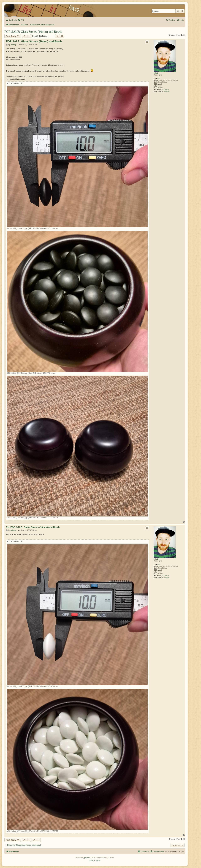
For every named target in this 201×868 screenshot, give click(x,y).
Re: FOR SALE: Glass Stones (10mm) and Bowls (33, 527)
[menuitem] (21, 20)
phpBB (87, 858)
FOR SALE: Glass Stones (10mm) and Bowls (33, 32)
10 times (166, 90)
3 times (167, 92)
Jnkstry (156, 73)
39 (159, 78)
